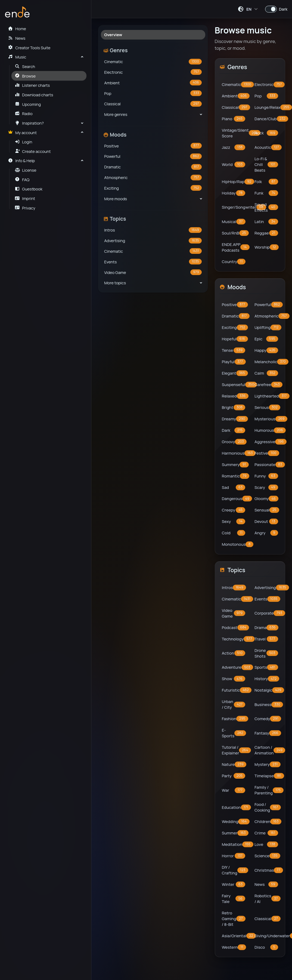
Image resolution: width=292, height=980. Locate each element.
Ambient (153, 83)
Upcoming (28, 104)
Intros (153, 230)
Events (153, 262)
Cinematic (153, 62)
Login (24, 142)
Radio (24, 113)
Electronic (153, 72)
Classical (153, 104)
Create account (33, 151)
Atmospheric (153, 178)
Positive (153, 146)
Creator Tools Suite (29, 48)
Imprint (25, 198)
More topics (115, 283)
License (26, 170)
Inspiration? (29, 123)
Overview (113, 35)
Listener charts (32, 85)
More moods (116, 199)
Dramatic (153, 167)
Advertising (153, 241)
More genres (116, 114)
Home (17, 29)
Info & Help (21, 161)
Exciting (153, 188)
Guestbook (29, 189)
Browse (25, 76)
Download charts (34, 95)
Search (25, 66)
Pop (153, 93)
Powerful (153, 156)
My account (22, 132)
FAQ (22, 180)
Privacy (25, 208)
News (17, 38)
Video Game (153, 272)
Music (17, 57)
